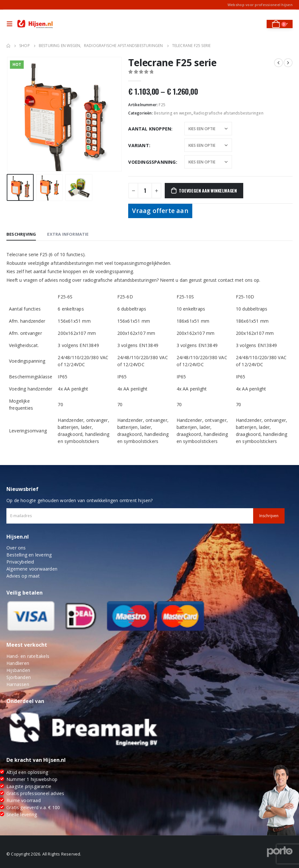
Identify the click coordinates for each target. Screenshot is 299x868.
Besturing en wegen (173, 113)
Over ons (16, 548)
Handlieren (18, 663)
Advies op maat (23, 576)
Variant (138, 145)
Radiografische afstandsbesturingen (228, 113)
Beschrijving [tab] (21, 234)
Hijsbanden (18, 670)
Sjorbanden (19, 677)
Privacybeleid (20, 562)
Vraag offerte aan (160, 211)
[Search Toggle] (257, 24)
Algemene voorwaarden (32, 569)
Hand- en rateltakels (28, 656)
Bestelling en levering (29, 555)
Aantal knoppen (150, 129)
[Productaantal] (145, 191)
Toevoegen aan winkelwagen (208, 190)
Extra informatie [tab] (68, 234)
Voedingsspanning (152, 162)
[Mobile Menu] (11, 24)
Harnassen (18, 684)
